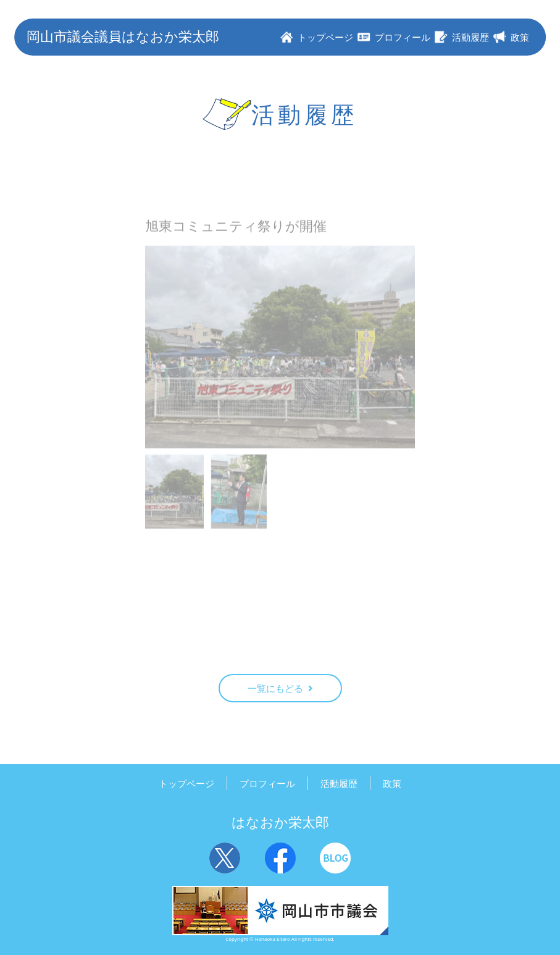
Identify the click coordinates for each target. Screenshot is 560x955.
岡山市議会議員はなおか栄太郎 (123, 36)
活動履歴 (339, 783)
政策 (392, 783)
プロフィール (267, 783)
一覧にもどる (280, 688)
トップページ (186, 783)
